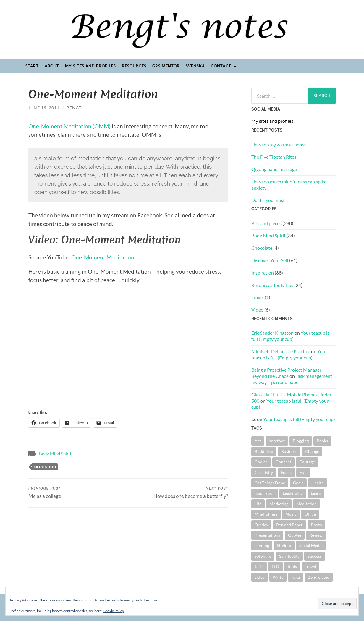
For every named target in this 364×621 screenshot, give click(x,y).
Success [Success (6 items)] (315, 556)
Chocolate (262, 248)
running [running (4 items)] (262, 545)
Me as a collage (45, 492)
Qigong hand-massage (274, 169)
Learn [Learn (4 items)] (316, 493)
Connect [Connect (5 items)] (283, 462)
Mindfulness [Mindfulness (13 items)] (266, 514)
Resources (134, 66)
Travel (258, 297)
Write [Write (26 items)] (278, 577)
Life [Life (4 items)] (258, 504)
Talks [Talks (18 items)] (259, 566)
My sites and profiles (90, 66)
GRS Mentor (166, 66)
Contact (221, 66)
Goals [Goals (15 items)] (298, 483)
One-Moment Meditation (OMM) (69, 126)
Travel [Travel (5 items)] (310, 566)
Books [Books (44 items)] (322, 441)
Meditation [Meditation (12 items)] (306, 504)
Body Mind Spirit (55, 454)
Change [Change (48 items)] (312, 451)
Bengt (74, 108)
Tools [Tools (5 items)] (292, 566)
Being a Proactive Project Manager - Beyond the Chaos (288, 373)
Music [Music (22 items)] (291, 514)
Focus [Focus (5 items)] (286, 472)
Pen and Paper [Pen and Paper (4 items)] (289, 525)
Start (32, 66)
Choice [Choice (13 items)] (261, 462)
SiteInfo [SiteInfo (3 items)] (284, 545)
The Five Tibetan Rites (274, 157)
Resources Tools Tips (272, 285)
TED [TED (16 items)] (275, 566)
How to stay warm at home (279, 145)
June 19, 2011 (44, 108)
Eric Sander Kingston (272, 333)
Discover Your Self (270, 260)
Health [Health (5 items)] (318, 483)
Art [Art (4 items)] (258, 441)
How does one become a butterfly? (191, 492)
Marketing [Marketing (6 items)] (279, 504)
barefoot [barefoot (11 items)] (277, 441)
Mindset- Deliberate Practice (281, 351)
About (52, 66)
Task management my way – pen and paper (292, 379)
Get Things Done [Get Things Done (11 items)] (270, 483)
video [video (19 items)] (260, 577)
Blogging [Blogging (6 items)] (301, 441)
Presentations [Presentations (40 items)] (267, 535)
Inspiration (263, 273)
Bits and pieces (266, 223)
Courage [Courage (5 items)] (307, 462)
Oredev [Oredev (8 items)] (261, 525)
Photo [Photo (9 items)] (316, 525)
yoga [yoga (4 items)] (296, 577)
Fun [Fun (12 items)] (303, 472)
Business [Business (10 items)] (289, 451)
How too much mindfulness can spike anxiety (289, 185)
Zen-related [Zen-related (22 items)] (319, 577)
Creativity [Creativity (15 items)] (264, 472)
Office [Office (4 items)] (310, 514)
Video (257, 310)
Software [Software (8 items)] (263, 556)
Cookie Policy (113, 611)
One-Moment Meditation (103, 257)
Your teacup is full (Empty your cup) (290, 336)
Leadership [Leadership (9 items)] (293, 493)
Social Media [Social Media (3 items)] (311, 545)
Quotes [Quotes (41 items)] (295, 535)
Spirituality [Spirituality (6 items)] (289, 556)
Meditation (45, 467)
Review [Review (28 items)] (316, 535)
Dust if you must (268, 200)
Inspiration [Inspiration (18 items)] (265, 493)
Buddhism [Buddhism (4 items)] (264, 451)
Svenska (195, 66)
